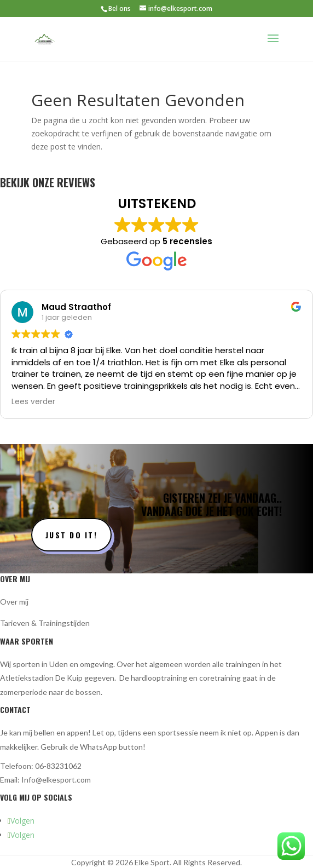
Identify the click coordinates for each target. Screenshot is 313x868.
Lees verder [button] (33, 402)
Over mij (14, 602)
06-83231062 (58, 766)
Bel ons (120, 8)
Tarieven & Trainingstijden (45, 623)
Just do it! (71, 535)
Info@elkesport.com (56, 780)
